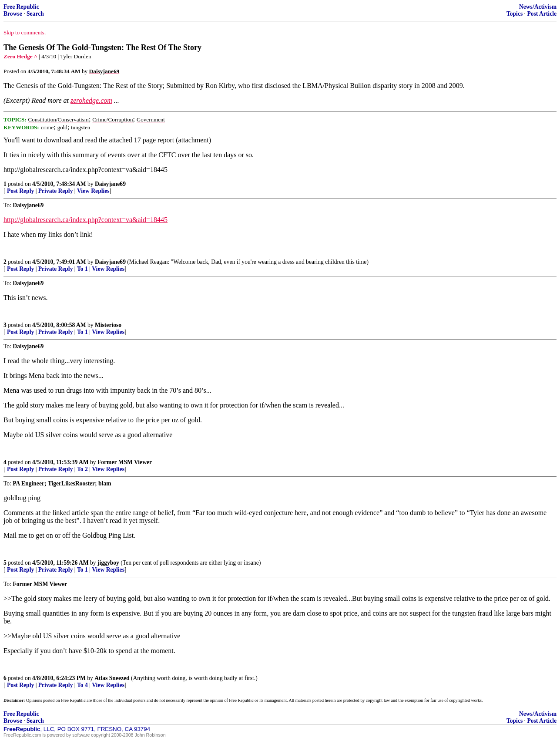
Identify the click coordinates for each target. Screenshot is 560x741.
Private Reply (56, 191)
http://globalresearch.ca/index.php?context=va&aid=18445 (86, 220)
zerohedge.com (91, 100)
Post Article (542, 14)
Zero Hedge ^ (20, 56)
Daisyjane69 (110, 184)
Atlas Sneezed (112, 678)
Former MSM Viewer (125, 462)
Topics (515, 14)
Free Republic (21, 7)
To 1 (82, 269)
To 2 (82, 469)
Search (35, 14)
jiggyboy (108, 563)
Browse (13, 14)
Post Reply (20, 191)
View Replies (93, 191)
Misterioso (108, 325)
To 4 (82, 685)
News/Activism (538, 7)
